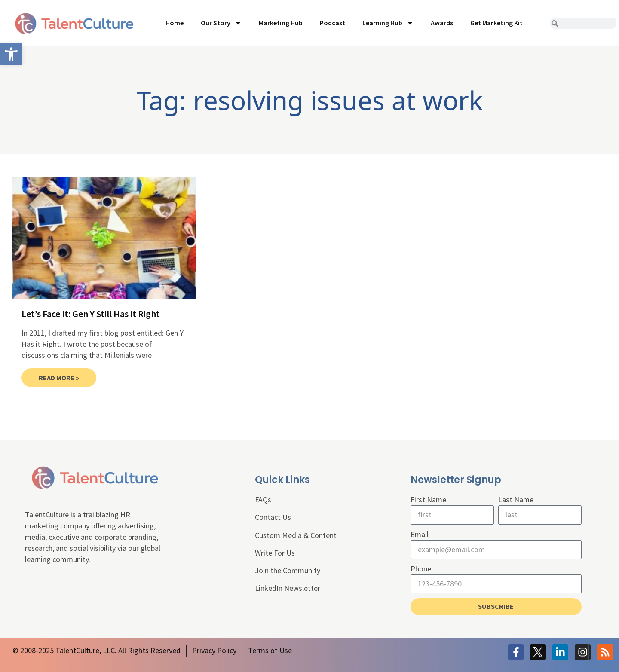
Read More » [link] (59, 378)
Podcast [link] (332, 23)
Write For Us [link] (275, 553)
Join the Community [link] (288, 570)
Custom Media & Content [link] (296, 535)
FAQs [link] (263, 499)
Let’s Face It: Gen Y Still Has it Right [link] (91, 314)
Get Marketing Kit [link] (496, 23)
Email (420, 534)
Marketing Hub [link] (281, 23)
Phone (421, 569)
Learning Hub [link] (388, 23)
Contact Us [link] (273, 517)
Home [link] (175, 23)
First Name (428, 499)
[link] (11, 54)
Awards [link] (442, 23)
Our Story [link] (221, 23)
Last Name (516, 499)
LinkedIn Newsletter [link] (288, 588)
